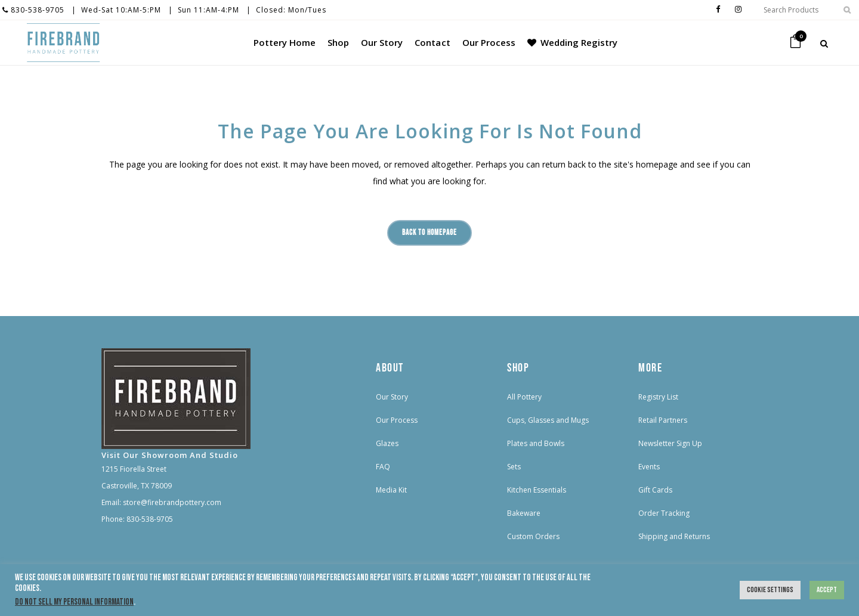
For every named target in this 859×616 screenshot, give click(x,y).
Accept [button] (827, 590)
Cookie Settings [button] (770, 590)
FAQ (383, 467)
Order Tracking (664, 513)
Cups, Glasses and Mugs (548, 420)
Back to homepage (429, 233)
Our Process (397, 420)
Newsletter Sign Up (670, 443)
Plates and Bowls (536, 443)
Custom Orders (533, 536)
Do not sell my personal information (74, 602)
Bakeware (524, 513)
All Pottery (524, 397)
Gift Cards (655, 490)
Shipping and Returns (674, 536)
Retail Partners (663, 420)
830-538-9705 (33, 10)
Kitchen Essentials (537, 490)
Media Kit (391, 490)
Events (649, 467)
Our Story (392, 397)
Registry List (658, 397)
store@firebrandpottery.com (172, 502)
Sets (514, 467)
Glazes (387, 443)
